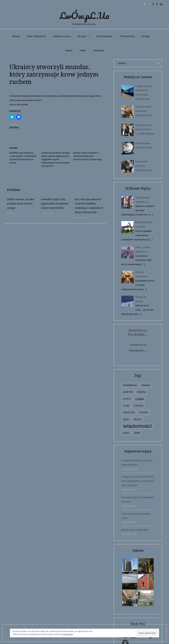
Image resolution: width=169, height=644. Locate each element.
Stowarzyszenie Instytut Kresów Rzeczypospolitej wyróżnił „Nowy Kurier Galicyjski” (138, 481)
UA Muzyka (99, 50)
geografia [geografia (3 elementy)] (128, 392)
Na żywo (82, 36)
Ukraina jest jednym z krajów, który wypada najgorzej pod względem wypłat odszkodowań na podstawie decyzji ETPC (56, 159)
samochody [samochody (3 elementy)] (129, 412)
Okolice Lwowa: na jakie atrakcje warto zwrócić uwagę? (21, 204)
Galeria (69, 50)
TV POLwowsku (127, 36)
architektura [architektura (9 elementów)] (130, 385)
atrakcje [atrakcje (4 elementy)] (146, 385)
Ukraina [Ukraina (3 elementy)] (137, 419)
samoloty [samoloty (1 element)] (144, 412)
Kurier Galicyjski (104, 36)
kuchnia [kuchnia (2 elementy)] (127, 399)
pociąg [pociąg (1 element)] (126, 406)
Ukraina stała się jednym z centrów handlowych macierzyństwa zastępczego (88, 156)
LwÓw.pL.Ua (84, 16)
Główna (16, 36)
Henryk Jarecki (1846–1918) (135, 530)
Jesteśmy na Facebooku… (138, 332)
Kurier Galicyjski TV (36, 36)
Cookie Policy (68, 634)
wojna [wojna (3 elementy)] (126, 433)
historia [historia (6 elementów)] (141, 392)
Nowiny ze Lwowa (62, 36)
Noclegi (146, 36)
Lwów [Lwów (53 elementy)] (140, 399)
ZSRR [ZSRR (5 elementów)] (137, 433)
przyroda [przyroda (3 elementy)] (138, 406)
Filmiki (83, 50)
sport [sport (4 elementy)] (126, 419)
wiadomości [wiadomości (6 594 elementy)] (137, 426)
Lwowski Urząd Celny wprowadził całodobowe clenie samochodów (55, 204)
